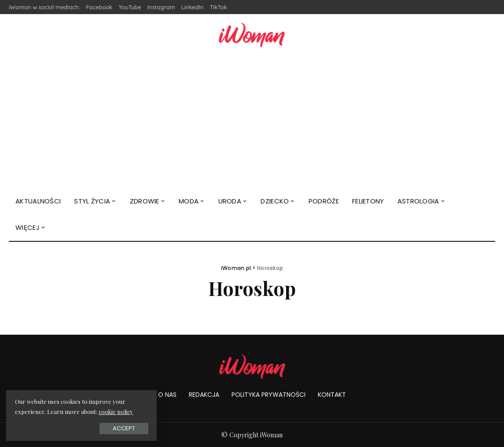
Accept (105, 428)
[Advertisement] (252, 122)
